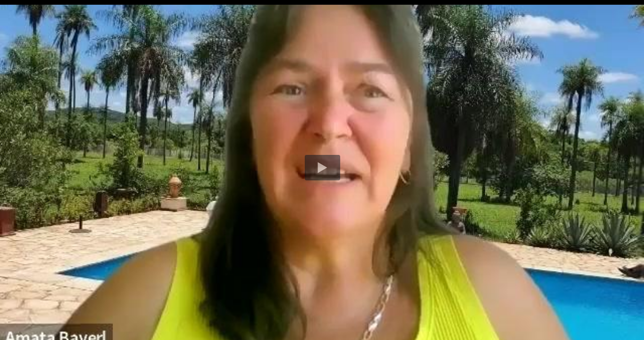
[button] (322, 168)
